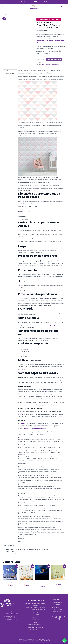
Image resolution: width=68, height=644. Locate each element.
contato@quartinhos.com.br (40, 429)
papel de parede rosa (30, 395)
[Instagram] (52, 617)
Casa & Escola (20, 15)
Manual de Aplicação (57, 606)
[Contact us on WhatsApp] (64, 640)
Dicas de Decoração (57, 603)
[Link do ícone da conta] (65, 7)
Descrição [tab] (6, 71)
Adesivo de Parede (20, 12)
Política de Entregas (57, 608)
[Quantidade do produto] (41, 60)
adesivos (24, 370)
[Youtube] (59, 619)
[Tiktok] (64, 617)
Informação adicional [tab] (9, 73)
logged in (16, 553)
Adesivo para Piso (43, 12)
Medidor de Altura (8, 15)
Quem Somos (57, 605)
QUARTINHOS (22, 423)
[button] (3, 7)
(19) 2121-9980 (25, 429)
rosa (45, 391)
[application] (12, 12)
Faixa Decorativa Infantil (57, 12)
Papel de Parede (32, 12)
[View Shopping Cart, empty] (62, 7)
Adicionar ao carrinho (54, 60)
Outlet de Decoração (57, 613)
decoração (53, 326)
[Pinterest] (56, 617)
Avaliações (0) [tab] (7, 76)
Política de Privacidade (57, 610)
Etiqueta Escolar (8, 12)
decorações (35, 404)
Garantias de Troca (57, 612)
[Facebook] (60, 617)
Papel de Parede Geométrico (55, 65)
